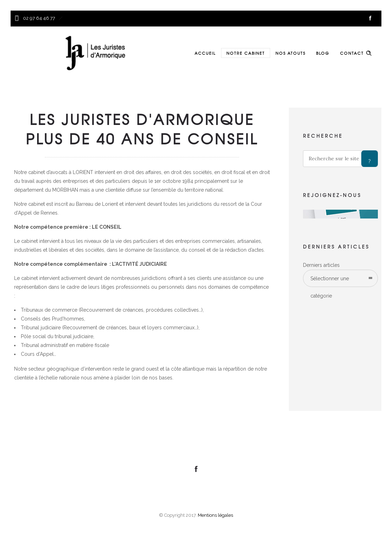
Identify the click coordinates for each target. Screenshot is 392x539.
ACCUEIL (205, 53)
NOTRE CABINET (246, 53)
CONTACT (352, 53)
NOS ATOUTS (290, 53)
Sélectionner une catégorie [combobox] (330, 281)
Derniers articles (321, 265)
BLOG (323, 53)
